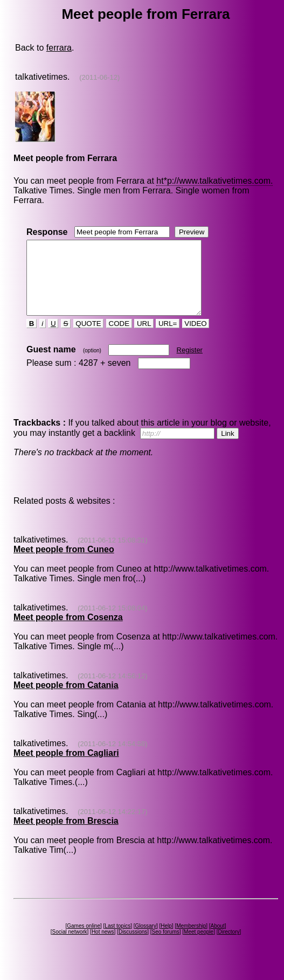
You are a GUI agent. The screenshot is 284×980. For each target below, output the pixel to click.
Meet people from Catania (66, 700)
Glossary (145, 940)
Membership (191, 940)
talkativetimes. (42, 77)
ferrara (59, 48)
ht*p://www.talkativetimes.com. (214, 181)
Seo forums (166, 946)
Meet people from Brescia (66, 835)
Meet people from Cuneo (64, 564)
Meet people (199, 946)
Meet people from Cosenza (68, 632)
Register (190, 364)
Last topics (117, 940)
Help (166, 940)
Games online (84, 940)
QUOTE (89, 338)
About (218, 940)
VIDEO (196, 338)
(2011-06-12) (99, 77)
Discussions (133, 946)
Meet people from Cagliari (66, 767)
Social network (70, 946)
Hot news (103, 946)
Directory (228, 946)
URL (144, 338)
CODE (119, 338)
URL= (168, 338)
